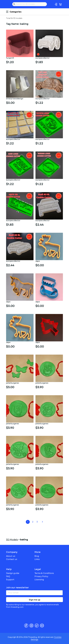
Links (37, 559)
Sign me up (35, 600)
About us (11, 556)
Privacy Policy (41, 576)
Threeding (8, 4)
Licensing (39, 580)
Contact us (12, 559)
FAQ (8, 576)
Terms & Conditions (44, 573)
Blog (37, 556)
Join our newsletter (17, 588)
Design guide (13, 573)
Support (10, 580)
